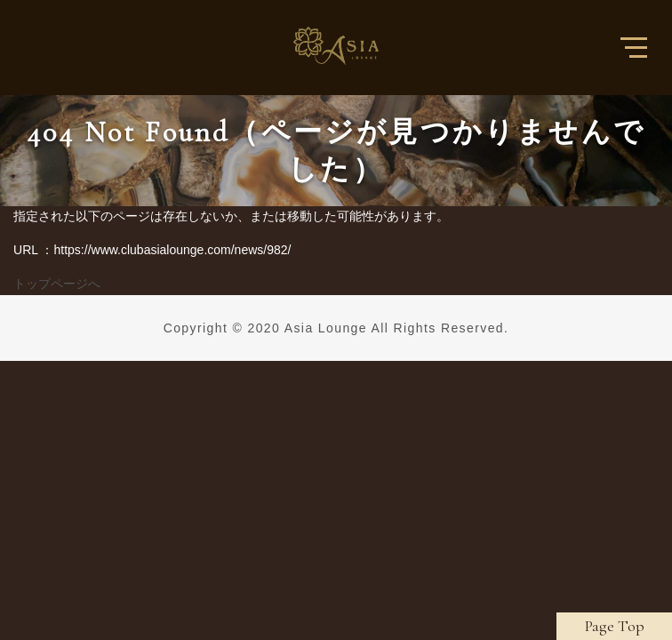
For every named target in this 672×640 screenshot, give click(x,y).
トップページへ (57, 284)
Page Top (615, 626)
